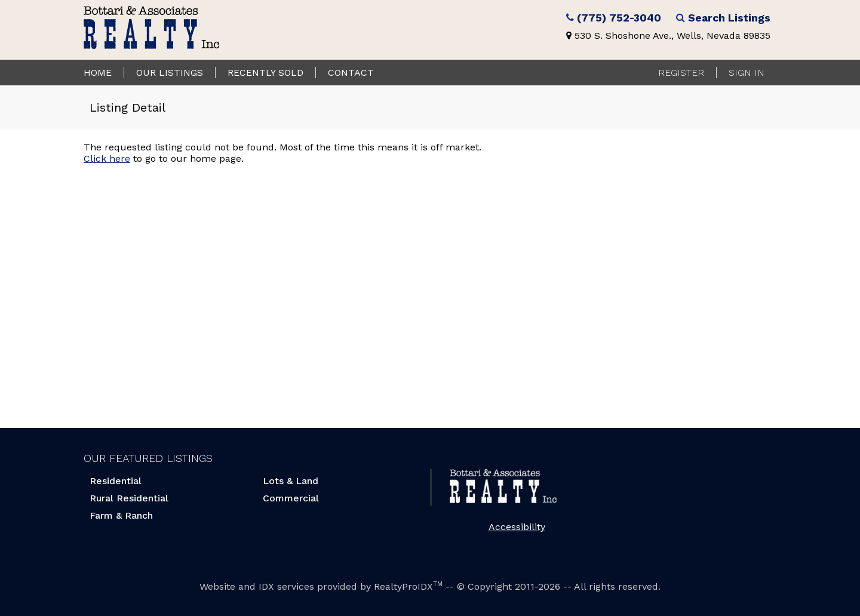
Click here (107, 158)
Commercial (291, 498)
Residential (116, 481)
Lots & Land (291, 481)
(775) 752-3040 (619, 18)
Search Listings (729, 18)
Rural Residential (129, 498)
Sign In (747, 73)
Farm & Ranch (121, 515)
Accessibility (517, 527)
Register (681, 73)
